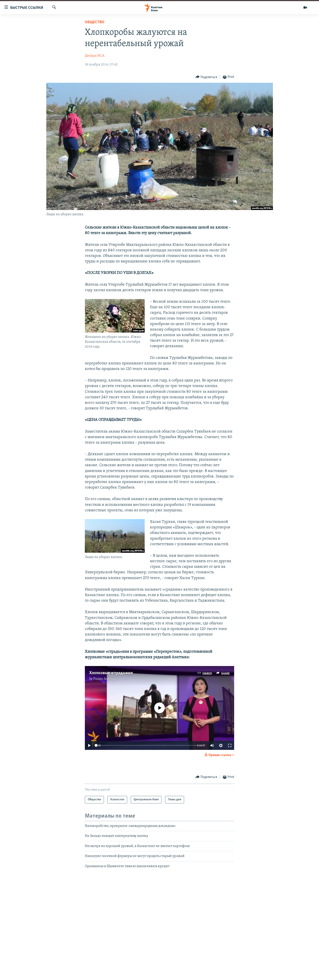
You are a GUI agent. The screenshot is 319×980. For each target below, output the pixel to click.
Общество (95, 22)
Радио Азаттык (105, 679)
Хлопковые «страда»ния (111, 673)
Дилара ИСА (95, 56)
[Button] (206, 77)
